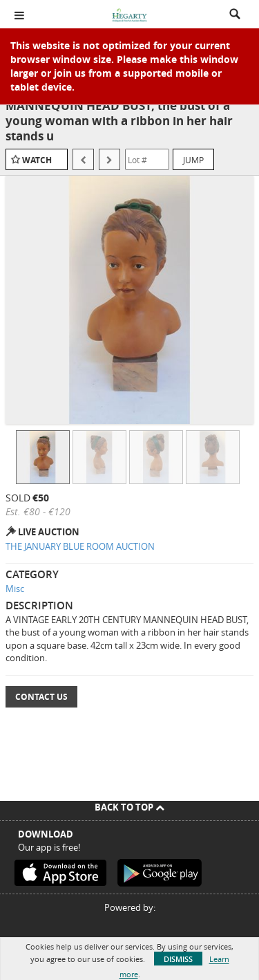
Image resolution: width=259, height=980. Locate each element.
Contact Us (41, 697)
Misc (15, 589)
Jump (193, 160)
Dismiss (178, 959)
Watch (37, 160)
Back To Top (129, 807)
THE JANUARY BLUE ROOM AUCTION (80, 546)
